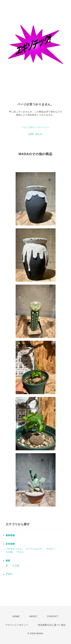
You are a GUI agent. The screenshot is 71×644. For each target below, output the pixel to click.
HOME (16, 616)
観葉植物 (10, 535)
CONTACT (53, 616)
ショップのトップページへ (35, 127)
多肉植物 (10, 544)
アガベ (9, 574)
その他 (9, 552)
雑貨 (8, 561)
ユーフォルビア (34, 549)
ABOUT (33, 616)
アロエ (20, 552)
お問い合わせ (35, 134)
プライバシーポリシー (17, 625)
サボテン (51, 549)
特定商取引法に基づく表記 (52, 625)
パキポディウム (14, 549)
